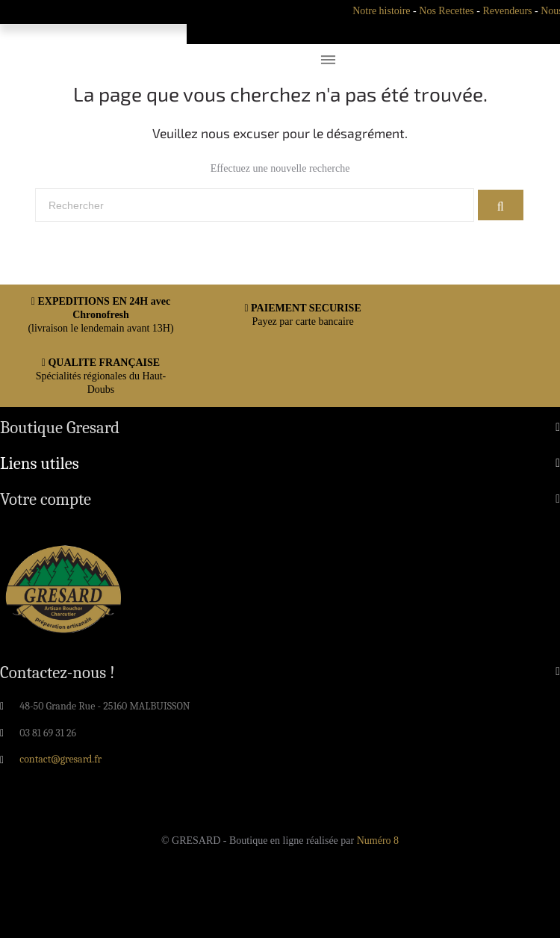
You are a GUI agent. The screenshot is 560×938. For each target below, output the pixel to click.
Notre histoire (381, 11)
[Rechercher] (255, 205)
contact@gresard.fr (60, 759)
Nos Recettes (446, 11)
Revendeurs (507, 11)
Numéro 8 (378, 841)
